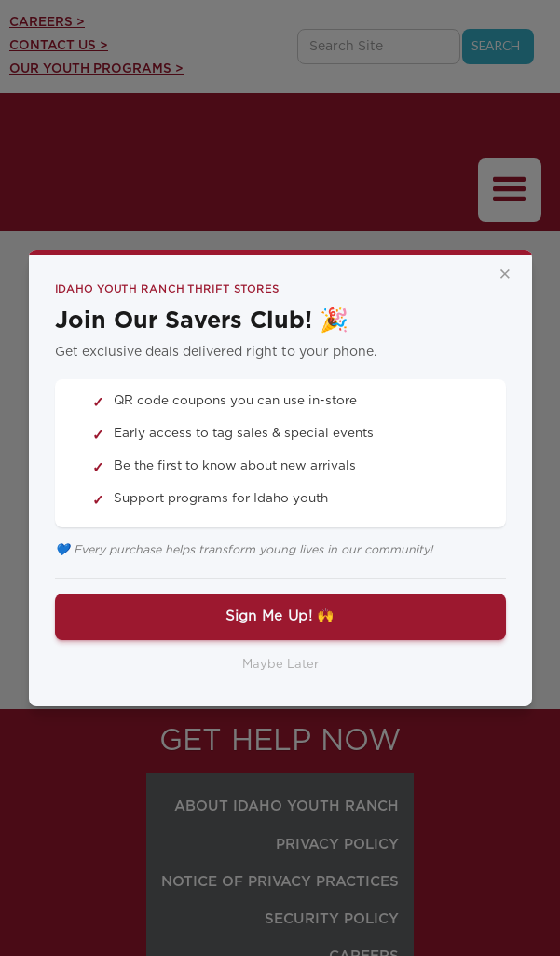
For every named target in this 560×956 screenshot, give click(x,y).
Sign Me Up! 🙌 (280, 616)
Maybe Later (280, 665)
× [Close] (505, 275)
